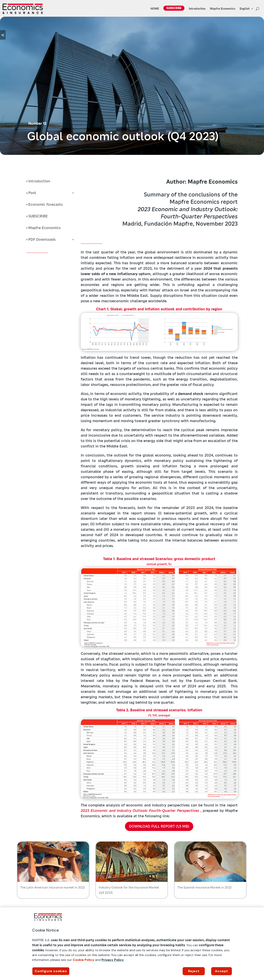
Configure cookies (51, 971)
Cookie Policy (83, 960)
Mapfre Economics (223, 9)
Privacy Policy (113, 960)
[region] (132, 944)
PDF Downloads (42, 240)
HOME (155, 9)
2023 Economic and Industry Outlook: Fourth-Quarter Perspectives (140, 811)
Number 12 (37, 123)
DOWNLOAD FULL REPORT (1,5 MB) (159, 826)
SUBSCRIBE (174, 8)
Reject (194, 971)
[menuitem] (247, 9)
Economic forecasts (46, 205)
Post (32, 193)
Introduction (197, 9)
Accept (222, 971)
